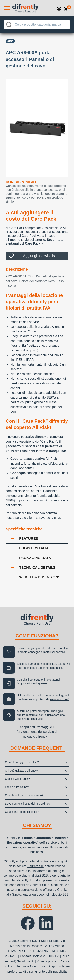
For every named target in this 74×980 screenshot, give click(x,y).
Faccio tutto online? (17, 787)
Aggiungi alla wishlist (39, 256)
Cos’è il (17, 779)
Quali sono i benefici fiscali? (22, 812)
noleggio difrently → (37, 736)
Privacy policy (46, 961)
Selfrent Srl (35, 866)
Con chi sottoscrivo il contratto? (24, 795)
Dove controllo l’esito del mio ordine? (28, 804)
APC (10, 41)
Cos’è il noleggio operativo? (22, 762)
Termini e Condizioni (31, 966)
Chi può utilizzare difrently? (22, 771)
